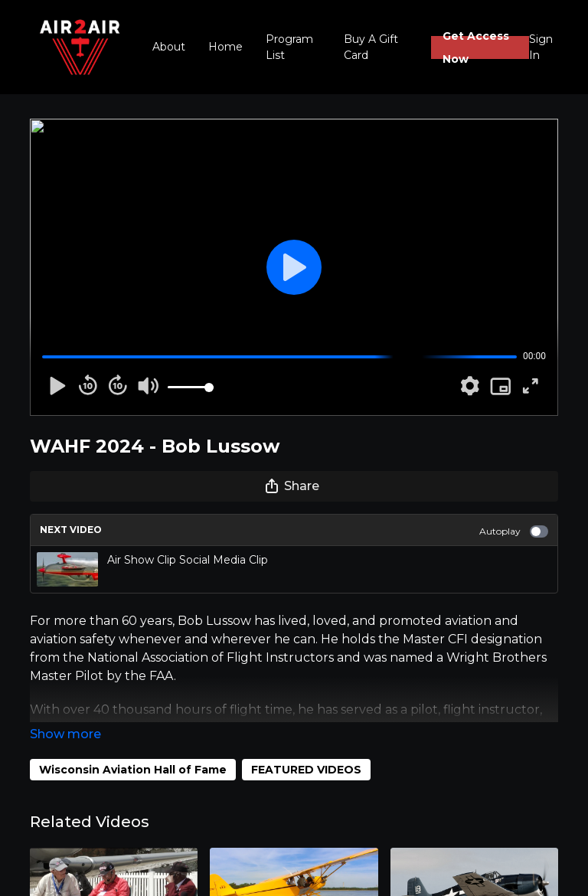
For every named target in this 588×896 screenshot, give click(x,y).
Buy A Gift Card (371, 47)
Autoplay (514, 531)
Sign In (541, 47)
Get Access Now (476, 47)
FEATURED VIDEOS (306, 770)
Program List (289, 47)
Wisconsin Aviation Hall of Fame (133, 770)
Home (225, 47)
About (169, 47)
